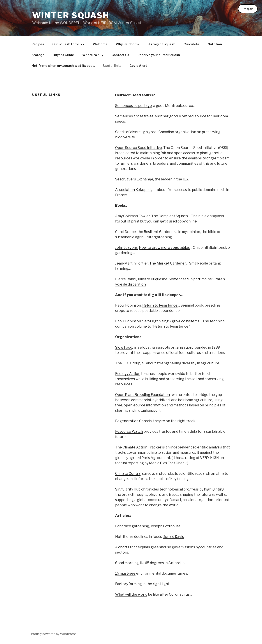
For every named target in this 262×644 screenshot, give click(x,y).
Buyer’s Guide (63, 55)
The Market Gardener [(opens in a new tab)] (168, 263)
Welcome (100, 44)
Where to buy (93, 55)
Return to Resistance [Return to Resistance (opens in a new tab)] (160, 305)
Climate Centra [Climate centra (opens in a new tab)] (128, 474)
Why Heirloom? (127, 44)
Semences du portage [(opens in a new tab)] (134, 106)
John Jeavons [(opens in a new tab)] (126, 248)
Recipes (38, 44)
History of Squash (161, 44)
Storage (38, 55)
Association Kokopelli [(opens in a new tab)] (133, 190)
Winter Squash (71, 15)
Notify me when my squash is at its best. (63, 66)
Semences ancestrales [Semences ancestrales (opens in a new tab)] (134, 116)
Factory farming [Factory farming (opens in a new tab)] (128, 584)
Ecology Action (128, 374)
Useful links (112, 66)
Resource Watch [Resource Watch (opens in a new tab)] (129, 431)
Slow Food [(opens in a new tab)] (124, 347)
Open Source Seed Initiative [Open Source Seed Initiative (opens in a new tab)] (139, 148)
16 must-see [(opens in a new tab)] (125, 573)
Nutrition (215, 44)
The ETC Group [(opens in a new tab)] (128, 363)
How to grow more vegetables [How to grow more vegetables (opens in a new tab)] (164, 248)
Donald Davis (173, 537)
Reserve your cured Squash (159, 55)
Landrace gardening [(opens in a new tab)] (132, 526)
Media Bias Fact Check (168, 463)
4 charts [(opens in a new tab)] (122, 547)
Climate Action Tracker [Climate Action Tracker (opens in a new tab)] (142, 447)
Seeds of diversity (130, 132)
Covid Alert (138, 66)
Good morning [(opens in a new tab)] (127, 563)
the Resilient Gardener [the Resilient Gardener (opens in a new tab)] (156, 232)
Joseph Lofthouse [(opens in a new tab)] (165, 526)
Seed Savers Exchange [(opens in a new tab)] (134, 179)
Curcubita (191, 44)
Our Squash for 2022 (68, 44)
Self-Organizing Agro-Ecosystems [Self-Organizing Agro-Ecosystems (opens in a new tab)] (171, 321)
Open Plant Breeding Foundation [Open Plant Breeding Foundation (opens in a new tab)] (142, 395)
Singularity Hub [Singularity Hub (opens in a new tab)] (128, 489)
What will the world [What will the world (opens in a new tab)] (131, 594)
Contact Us (120, 55)
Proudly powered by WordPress (54, 634)
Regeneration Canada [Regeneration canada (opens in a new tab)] (133, 421)
